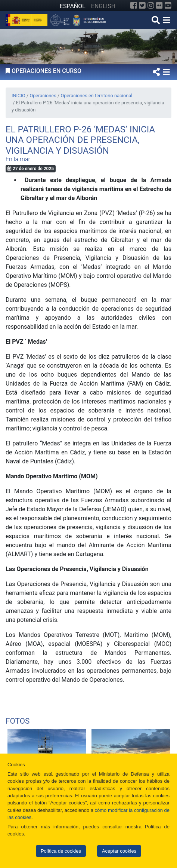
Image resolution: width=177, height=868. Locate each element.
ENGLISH (103, 6)
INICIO (18, 96)
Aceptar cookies (119, 851)
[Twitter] (142, 6)
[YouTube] (168, 6)
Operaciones (43, 96)
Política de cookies (61, 851)
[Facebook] (134, 6)
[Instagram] (151, 6)
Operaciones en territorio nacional (96, 96)
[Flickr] (159, 6)
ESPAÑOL (73, 6)
